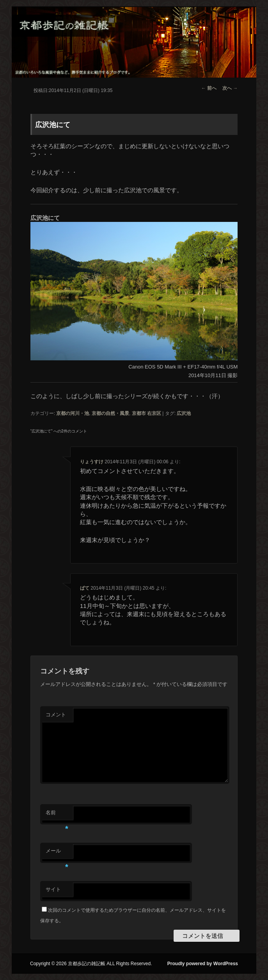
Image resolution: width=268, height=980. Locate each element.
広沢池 (184, 413)
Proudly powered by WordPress (203, 964)
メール (57, 853)
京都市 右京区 (146, 413)
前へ (209, 88)
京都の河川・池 (73, 413)
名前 (57, 815)
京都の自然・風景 (110, 413)
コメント (56, 715)
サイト (53, 889)
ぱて (85, 588)
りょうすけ (92, 462)
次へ (230, 88)
